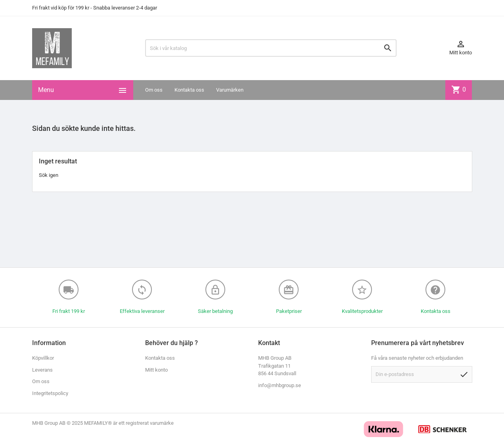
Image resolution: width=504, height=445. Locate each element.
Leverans (42, 370)
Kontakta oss (189, 90)
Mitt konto (156, 370)
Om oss (154, 90)
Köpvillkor (43, 358)
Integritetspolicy (50, 393)
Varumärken (230, 90)
